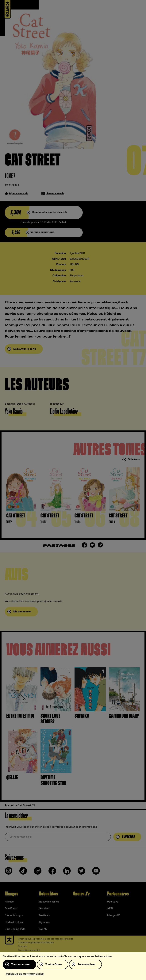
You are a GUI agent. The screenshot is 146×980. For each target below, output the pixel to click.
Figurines (45, 922)
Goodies (44, 909)
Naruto (9, 902)
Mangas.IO (114, 915)
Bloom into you (14, 915)
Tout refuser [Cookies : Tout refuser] (54, 964)
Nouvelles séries (49, 902)
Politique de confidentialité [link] (25, 974)
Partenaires (118, 894)
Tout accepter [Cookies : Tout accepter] (20, 964)
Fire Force (11, 909)
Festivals (44, 915)
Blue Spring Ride (15, 929)
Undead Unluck (14, 922)
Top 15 (43, 929)
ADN (110, 909)
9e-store (113, 902)
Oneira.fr (81, 894)
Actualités (48, 894)
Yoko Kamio (12, 185)
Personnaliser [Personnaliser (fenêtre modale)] (86, 964)
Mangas (12, 894)
